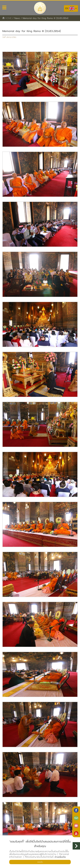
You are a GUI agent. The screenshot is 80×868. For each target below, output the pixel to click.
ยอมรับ (40, 862)
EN (71, 8)
